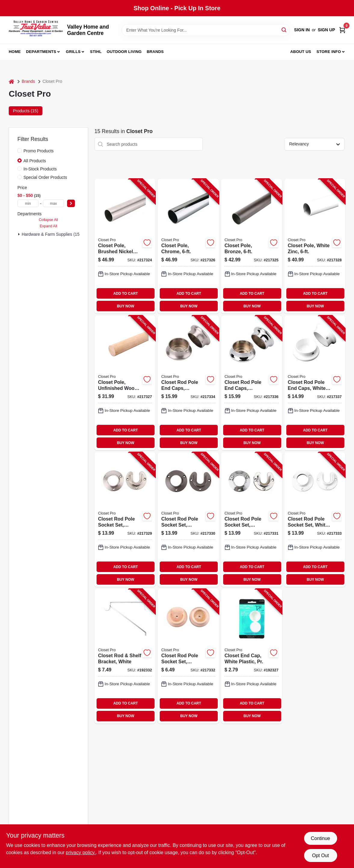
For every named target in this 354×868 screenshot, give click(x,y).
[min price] (28, 203)
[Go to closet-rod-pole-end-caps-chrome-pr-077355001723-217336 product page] (252, 383)
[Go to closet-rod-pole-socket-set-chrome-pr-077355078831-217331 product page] (252, 520)
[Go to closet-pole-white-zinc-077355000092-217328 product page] (315, 246)
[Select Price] (71, 203)
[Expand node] (19, 234)
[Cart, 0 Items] (342, 30)
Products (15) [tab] (26, 111)
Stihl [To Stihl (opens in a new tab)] (96, 52)
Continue (320, 838)
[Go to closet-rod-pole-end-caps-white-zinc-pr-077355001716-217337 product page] (315, 383)
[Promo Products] (20, 151)
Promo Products (38, 151)
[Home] (11, 81)
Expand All (48, 226)
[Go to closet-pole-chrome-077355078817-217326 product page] (188, 246)
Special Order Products (45, 177)
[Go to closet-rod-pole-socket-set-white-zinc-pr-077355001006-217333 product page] (315, 520)
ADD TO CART (126, 294)
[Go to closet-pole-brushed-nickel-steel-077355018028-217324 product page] (125, 246)
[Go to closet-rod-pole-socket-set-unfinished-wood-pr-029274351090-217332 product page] (188, 656)
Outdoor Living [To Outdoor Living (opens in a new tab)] (124, 52)
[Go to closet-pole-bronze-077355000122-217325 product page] (252, 246)
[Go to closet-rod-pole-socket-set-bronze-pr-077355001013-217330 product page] (188, 520)
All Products (35, 161)
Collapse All (48, 220)
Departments (41, 52)
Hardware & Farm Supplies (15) (51, 234)
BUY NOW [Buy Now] (126, 306)
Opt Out (320, 856)
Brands (155, 52)
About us (301, 52)
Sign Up (326, 30)
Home (15, 52)
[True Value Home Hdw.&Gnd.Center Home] (36, 30)
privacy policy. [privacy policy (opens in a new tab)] (81, 852)
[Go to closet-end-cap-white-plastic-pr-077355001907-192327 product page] (252, 656)
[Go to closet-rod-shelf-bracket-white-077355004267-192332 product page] (125, 656)
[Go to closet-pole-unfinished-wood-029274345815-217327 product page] (125, 383)
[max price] (54, 203)
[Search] (284, 30)
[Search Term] (206, 30)
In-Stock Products (40, 169)
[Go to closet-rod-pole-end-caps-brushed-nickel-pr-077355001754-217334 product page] (188, 383)
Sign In (302, 30)
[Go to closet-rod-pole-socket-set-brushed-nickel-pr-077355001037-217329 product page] (125, 520)
